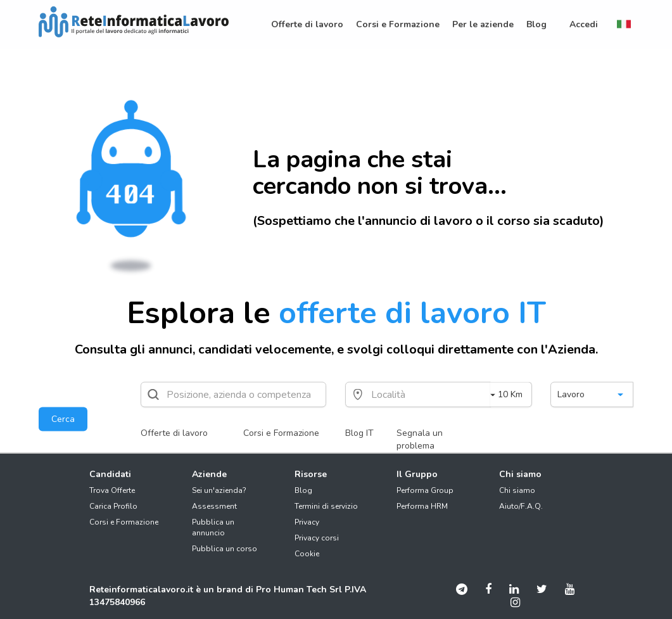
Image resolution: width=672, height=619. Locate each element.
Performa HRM (422, 506)
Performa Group (425, 490)
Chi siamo (517, 490)
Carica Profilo (113, 506)
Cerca (63, 419)
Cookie (307, 554)
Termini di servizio (326, 506)
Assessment (214, 506)
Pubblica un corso (225, 549)
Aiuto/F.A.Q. (521, 506)
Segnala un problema (420, 439)
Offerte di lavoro (174, 433)
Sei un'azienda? (219, 490)
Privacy (307, 522)
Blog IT (359, 433)
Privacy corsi (317, 538)
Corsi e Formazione (281, 433)
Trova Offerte (112, 490)
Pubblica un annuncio (213, 527)
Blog (303, 490)
